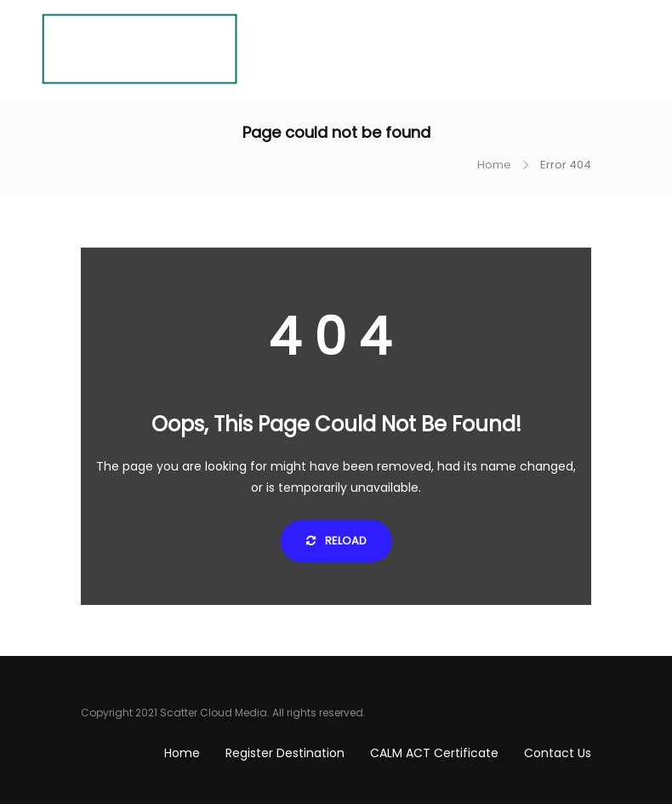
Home (494, 165)
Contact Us (558, 753)
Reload (336, 541)
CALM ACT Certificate (434, 753)
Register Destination (285, 753)
